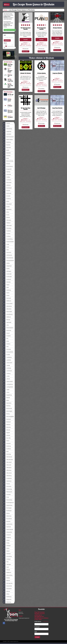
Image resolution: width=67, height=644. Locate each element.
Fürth (6, 247)
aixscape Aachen (9, 100)
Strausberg (7, 556)
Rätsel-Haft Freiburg (10, 65)
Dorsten (6, 191)
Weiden (6, 578)
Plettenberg (7, 489)
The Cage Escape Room (10, 80)
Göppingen (7, 266)
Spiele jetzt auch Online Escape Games (10, 57)
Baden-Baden (8, 139)
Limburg (7, 373)
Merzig (6, 414)
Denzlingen (7, 188)
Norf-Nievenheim (7, 451)
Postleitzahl (37, 627)
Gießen (6, 263)
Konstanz (7, 349)
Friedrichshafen (8, 242)
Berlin (6, 150)
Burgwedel (7, 169)
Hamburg (7, 290)
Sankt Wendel (8, 529)
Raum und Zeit (10, 76)
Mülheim (7, 425)
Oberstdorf (7, 462)
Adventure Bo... (26, 90)
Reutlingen (7, 511)
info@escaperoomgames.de (24, 618)
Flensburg (7, 228)
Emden (6, 207)
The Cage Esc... (26, 127)
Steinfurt (7, 554)
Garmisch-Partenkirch (7, 252)
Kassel (6, 333)
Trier (6, 562)
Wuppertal (7, 599)
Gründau (7, 282)
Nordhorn (7, 449)
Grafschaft (7, 274)
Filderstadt (7, 226)
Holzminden (7, 312)
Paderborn (7, 481)
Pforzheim (7, 486)
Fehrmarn (7, 220)
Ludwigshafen (8, 387)
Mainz (6, 400)
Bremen (6, 164)
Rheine (6, 513)
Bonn (6, 158)
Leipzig (6, 365)
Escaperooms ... (57, 87)
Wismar (6, 591)
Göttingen (7, 271)
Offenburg (7, 470)
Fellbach (7, 223)
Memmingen (7, 411)
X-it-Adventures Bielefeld (10, 70)
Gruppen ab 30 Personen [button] (10, 30)
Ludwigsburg (8, 384)
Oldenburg (7, 476)
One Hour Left (10, 95)
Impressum (21, 612)
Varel (6, 567)
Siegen (6, 540)
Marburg (7, 406)
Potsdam (7, 494)
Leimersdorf (7, 363)
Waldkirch (7, 572)
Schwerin (7, 535)
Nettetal (6, 435)
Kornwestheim (8, 352)
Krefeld (6, 355)
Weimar (6, 581)
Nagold (6, 433)
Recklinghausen (8, 503)
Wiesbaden (7, 589)
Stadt (36, 632)
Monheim (7, 419)
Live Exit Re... (41, 126)
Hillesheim (7, 309)
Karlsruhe (7, 330)
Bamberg (7, 142)
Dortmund (7, 193)
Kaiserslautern (8, 328)
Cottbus (6, 177)
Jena (6, 325)
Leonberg (7, 368)
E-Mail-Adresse (38, 621)
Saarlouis (7, 527)
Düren (6, 201)
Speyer (6, 551)
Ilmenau (6, 320)
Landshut (7, 360)
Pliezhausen (7, 492)
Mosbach (7, 422)
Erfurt (6, 212)
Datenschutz (21, 613)
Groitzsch (7, 279)
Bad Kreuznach (8, 137)
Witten (6, 594)
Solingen (7, 546)
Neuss (6, 441)
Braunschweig (8, 161)
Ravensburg (7, 500)
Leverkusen (7, 371)
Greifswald (7, 277)
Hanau (6, 295)
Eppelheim (7, 209)
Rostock (7, 521)
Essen (6, 215)
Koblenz (7, 344)
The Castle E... (26, 51)
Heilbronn (7, 301)
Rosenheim (7, 519)
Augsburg (7, 131)
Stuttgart (7, 559)
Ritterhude (7, 516)
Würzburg (7, 602)
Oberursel (7, 465)
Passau (6, 484)
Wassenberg (8, 575)
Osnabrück (7, 478)
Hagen (6, 285)
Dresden (7, 196)
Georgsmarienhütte (8, 260)
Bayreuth (7, 148)
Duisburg (7, 199)
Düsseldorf (7, 204)
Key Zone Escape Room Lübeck (10, 86)
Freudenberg (8, 239)
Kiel (5, 338)
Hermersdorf (8, 304)
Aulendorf (7, 134)
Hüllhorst (7, 317)
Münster (7, 430)
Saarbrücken (8, 524)
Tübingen (7, 564)
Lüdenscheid (8, 382)
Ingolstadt (7, 322)
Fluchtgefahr (10, 117)
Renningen (7, 508)
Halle (6, 287)
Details (26, 40)
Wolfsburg (7, 597)
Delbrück (7, 185)
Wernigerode (8, 583)
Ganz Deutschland (8, 250)
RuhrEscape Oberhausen (10, 111)
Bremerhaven (8, 166)
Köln (6, 347)
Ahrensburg (7, 129)
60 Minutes (10, 106)
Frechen (7, 234)
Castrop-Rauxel (7, 172)
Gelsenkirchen (8, 258)
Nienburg (7, 446)
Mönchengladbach (8, 416)
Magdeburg (7, 395)
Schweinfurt (7, 532)
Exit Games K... (57, 50)
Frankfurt (7, 231)
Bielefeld (7, 153)
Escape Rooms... (57, 126)
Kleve (6, 341)
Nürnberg (7, 454)
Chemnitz (7, 174)
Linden (6, 376)
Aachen (6, 123)
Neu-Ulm (7, 438)
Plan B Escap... (41, 51)
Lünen (6, 392)
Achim (6, 126)
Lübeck (6, 379)
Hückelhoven (8, 314)
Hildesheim (7, 306)
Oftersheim (7, 473)
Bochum (7, 156)
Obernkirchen (8, 460)
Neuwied (7, 443)
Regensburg (7, 505)
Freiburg (7, 236)
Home (5, 10)
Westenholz (7, 586)
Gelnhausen (7, 255)
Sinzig (6, 543)
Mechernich (7, 408)
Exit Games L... (41, 91)
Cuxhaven (7, 180)
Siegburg (7, 538)
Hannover (7, 298)
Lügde (6, 390)
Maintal (6, 398)
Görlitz (6, 269)
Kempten (7, 336)
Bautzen (7, 145)
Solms (6, 548)
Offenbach (7, 468)
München (7, 427)
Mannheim (7, 403)
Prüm (6, 497)
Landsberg (7, 357)
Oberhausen (7, 457)
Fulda (6, 244)
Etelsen (6, 217)
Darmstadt (7, 183)
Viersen (6, 570)
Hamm (6, 293)
